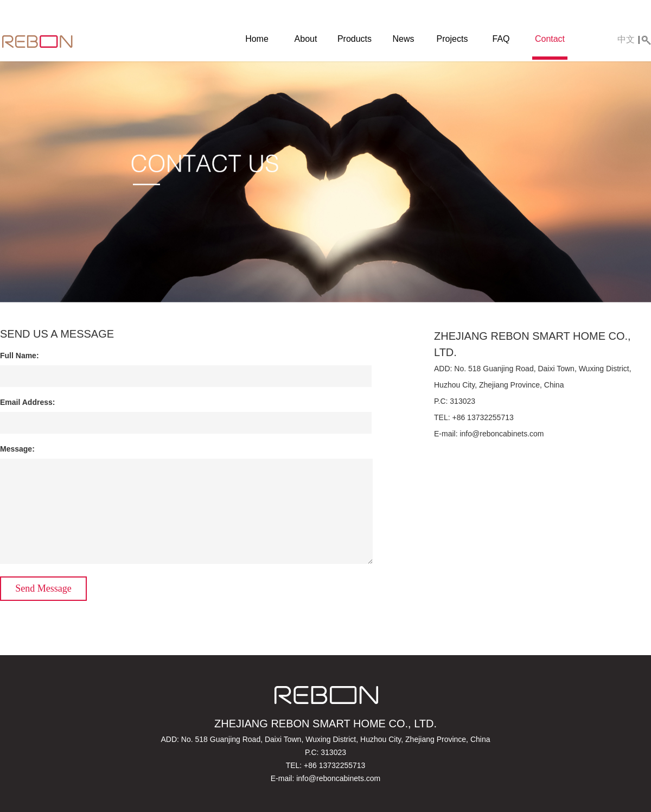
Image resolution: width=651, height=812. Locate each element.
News (403, 39)
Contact (550, 39)
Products (355, 39)
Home (257, 39)
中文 (626, 39)
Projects (452, 39)
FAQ (501, 39)
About (306, 39)
